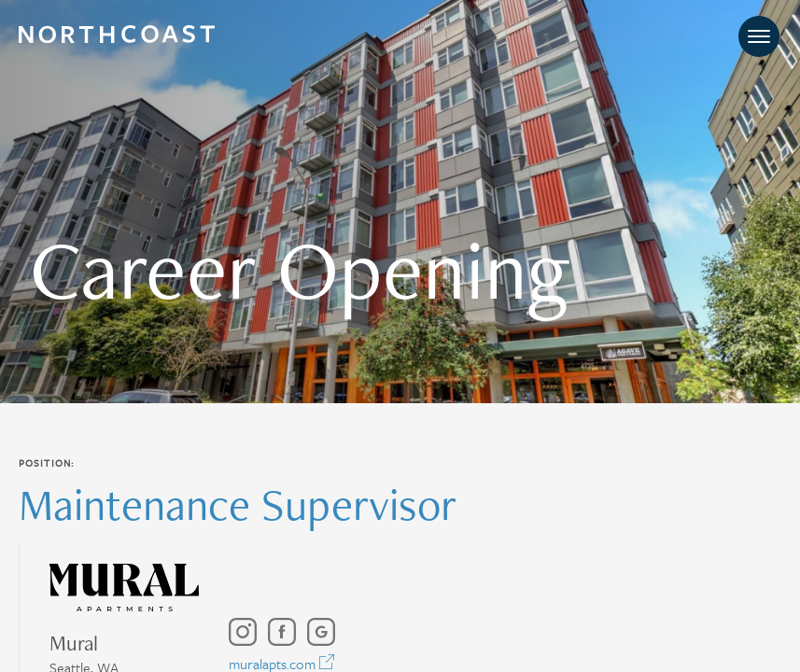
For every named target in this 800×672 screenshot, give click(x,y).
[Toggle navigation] (759, 37)
